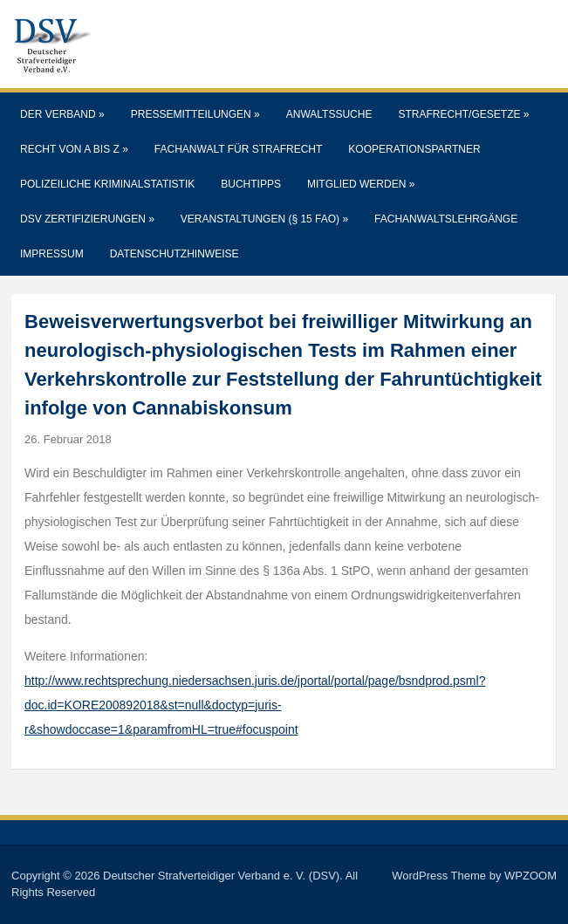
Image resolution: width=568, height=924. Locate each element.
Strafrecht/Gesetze (463, 114)
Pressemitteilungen (195, 114)
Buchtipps (251, 184)
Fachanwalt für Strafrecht (238, 149)
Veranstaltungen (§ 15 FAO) (264, 219)
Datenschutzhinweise (175, 254)
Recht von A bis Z (74, 149)
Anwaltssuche (329, 114)
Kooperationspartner (414, 149)
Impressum (52, 254)
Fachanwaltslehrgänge (446, 219)
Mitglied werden (361, 184)
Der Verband (62, 114)
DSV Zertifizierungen (87, 219)
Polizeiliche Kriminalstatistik (107, 184)
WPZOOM (530, 876)
